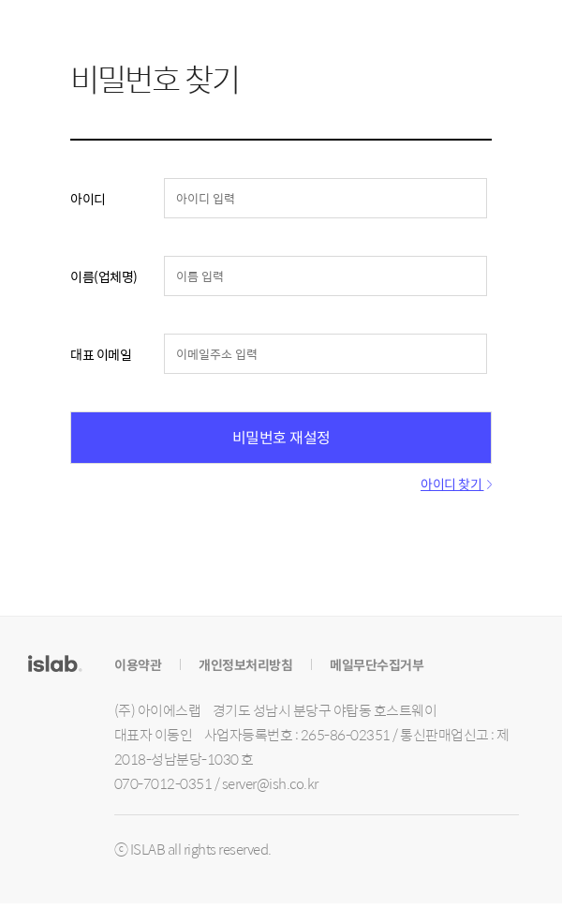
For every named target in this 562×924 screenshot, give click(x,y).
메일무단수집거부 (377, 664)
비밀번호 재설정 (281, 437)
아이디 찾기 (456, 484)
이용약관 (138, 664)
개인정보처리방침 (245, 664)
